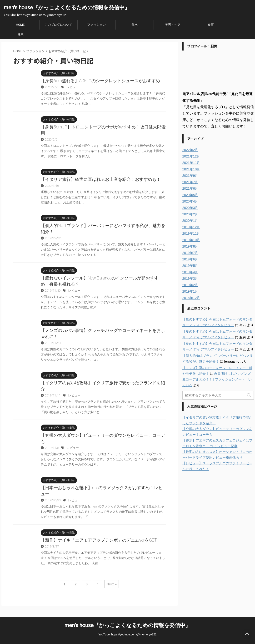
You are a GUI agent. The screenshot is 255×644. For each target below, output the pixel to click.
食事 (211, 25)
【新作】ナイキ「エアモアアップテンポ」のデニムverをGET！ (101, 540)
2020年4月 (190, 201)
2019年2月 (190, 285)
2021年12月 (191, 156)
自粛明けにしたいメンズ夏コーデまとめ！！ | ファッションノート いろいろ (217, 379)
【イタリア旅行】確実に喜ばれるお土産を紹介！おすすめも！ (101, 179)
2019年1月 (190, 291)
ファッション (96, 25)
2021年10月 (191, 169)
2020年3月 (190, 208)
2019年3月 (190, 279)
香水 (135, 25)
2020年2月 (190, 214)
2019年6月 (190, 259)
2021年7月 (190, 182)
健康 (20, 34)
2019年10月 (191, 240)
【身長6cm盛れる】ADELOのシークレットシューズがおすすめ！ (102, 81)
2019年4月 (190, 272)
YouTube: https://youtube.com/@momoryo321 (127, 634)
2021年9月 (190, 176)
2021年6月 (190, 188)
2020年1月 (190, 221)
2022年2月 (190, 150)
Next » (112, 584)
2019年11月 (191, 233)
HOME (20, 25)
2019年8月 (190, 246)
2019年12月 (191, 227)
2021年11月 (191, 163)
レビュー (73, 87)
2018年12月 (191, 298)
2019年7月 (190, 253)
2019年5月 (190, 266)
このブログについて (58, 25)
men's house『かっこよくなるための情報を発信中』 (67, 8)
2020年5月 (190, 195)
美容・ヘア (173, 25)
